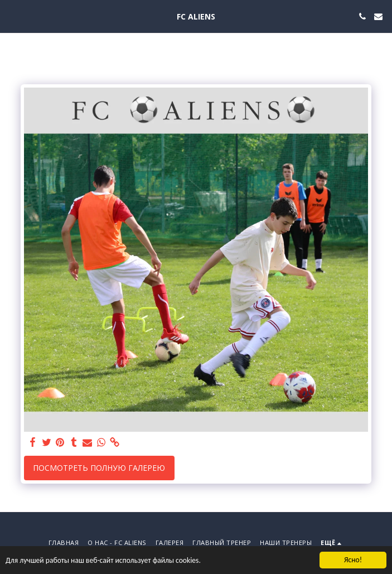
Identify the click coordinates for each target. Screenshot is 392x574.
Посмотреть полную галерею (99, 468)
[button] (12, 16)
